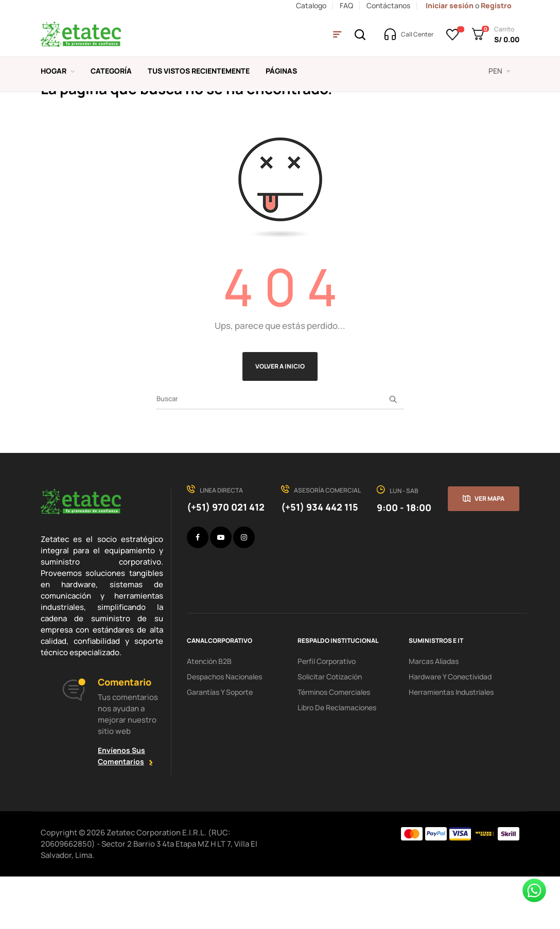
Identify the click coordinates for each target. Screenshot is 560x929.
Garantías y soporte (220, 744)
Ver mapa (489, 551)
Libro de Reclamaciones (337, 760)
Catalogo (311, 5)
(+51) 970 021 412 (226, 559)
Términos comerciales (334, 744)
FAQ (346, 5)
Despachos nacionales (224, 729)
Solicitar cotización (330, 729)
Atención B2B (209, 714)
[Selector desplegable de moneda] (500, 71)
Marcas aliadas (434, 714)
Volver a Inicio (280, 419)
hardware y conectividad (450, 729)
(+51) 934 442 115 (320, 559)
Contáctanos (388, 5)
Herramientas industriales (451, 744)
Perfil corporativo (327, 714)
